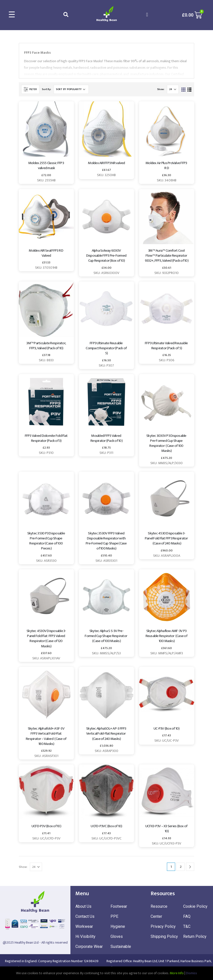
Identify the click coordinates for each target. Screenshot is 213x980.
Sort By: (46, 89)
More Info (177, 973)
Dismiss (191, 973)
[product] (46, 129)
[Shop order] (71, 89)
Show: (161, 89)
